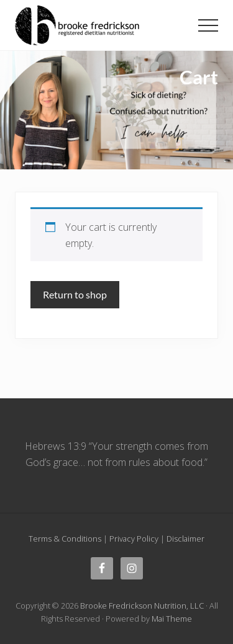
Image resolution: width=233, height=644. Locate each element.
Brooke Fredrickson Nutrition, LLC (142, 606)
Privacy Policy (134, 539)
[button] (208, 25)
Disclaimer (185, 539)
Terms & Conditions (65, 539)
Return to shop (75, 294)
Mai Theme (172, 619)
